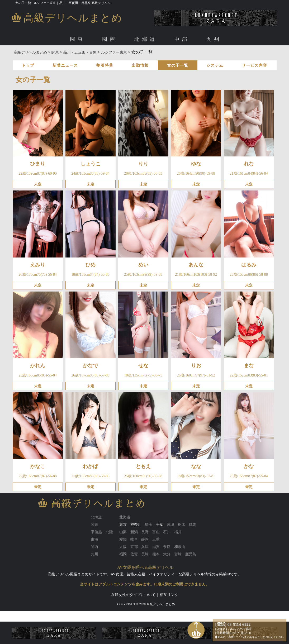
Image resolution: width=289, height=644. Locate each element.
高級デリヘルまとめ (30, 52)
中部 (182, 39)
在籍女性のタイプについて (133, 595)
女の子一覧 (178, 65)
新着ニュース (65, 65)
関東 (78, 39)
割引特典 (105, 65)
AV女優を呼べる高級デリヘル (145, 567)
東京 (123, 525)
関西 (110, 39)
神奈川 (136, 525)
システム (215, 65)
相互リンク (169, 595)
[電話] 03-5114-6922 (233, 624)
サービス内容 (254, 65)
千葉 (160, 525)
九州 (214, 39)
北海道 (146, 39)
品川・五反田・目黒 (80, 52)
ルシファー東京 (114, 52)
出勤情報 (140, 65)
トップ (28, 65)
